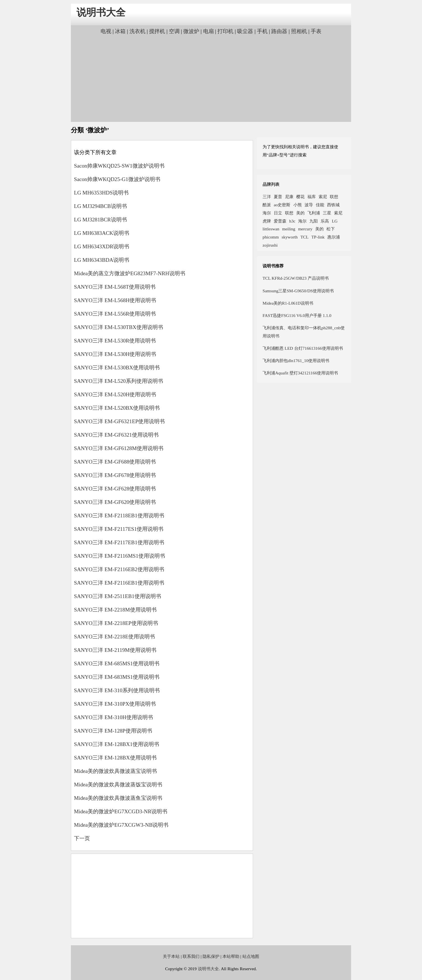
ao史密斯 (282, 205)
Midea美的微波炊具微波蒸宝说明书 (115, 771)
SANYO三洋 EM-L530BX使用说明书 (117, 368)
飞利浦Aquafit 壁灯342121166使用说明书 (300, 373)
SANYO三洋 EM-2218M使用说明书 (115, 610)
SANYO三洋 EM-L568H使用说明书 (115, 300)
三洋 (267, 197)
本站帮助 (231, 956)
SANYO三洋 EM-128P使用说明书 (113, 731)
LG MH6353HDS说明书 (101, 193)
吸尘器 (245, 31)
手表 (316, 31)
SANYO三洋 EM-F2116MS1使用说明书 (120, 556)
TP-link (318, 237)
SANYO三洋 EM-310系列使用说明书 (117, 690)
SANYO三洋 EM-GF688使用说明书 (115, 462)
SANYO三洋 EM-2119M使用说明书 (115, 650)
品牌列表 (271, 184)
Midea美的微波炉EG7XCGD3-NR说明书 (121, 811)
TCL (304, 237)
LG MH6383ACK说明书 (102, 233)
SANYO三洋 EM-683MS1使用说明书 (117, 677)
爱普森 (280, 221)
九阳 (314, 221)
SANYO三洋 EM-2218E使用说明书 (114, 637)
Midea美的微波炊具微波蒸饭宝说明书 (118, 785)
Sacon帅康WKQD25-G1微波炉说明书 (117, 179)
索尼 (323, 197)
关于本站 (171, 956)
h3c (292, 221)
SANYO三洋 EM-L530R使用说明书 (115, 341)
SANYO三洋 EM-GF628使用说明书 (115, 489)
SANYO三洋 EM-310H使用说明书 (113, 717)
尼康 (289, 197)
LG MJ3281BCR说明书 (100, 220)
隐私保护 (211, 956)
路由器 (279, 31)
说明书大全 (101, 12)
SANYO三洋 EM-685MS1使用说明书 (117, 663)
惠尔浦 (334, 237)
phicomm (271, 237)
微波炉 (191, 31)
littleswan (271, 229)
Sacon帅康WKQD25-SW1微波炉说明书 (119, 166)
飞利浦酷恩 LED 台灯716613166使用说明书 (303, 348)
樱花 (300, 197)
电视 (106, 31)
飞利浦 (314, 213)
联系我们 (191, 956)
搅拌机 (157, 31)
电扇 (208, 31)
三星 (327, 213)
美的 (300, 213)
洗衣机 (137, 31)
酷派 (267, 205)
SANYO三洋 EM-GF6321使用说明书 (116, 435)
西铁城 (333, 205)
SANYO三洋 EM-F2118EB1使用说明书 (119, 516)
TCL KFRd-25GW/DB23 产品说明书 (296, 278)
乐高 (325, 221)
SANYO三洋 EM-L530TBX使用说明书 (119, 327)
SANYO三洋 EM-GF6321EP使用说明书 (119, 421)
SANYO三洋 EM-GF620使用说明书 (115, 502)
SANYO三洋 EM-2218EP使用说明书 (116, 623)
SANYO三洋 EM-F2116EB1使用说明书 (119, 583)
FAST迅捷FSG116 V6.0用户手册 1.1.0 (297, 315)
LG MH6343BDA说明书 (102, 260)
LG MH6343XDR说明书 (102, 246)
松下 (331, 229)
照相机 (299, 31)
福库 (312, 197)
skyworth (290, 237)
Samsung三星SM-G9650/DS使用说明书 (298, 291)
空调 (174, 31)
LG (335, 221)
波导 (309, 205)
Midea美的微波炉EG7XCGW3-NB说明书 (121, 825)
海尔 (267, 213)
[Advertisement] (211, 78)
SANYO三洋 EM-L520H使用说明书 (115, 394)
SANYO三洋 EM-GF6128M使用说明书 (119, 448)
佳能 (320, 205)
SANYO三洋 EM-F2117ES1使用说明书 (119, 529)
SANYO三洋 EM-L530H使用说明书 (115, 354)
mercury (305, 229)
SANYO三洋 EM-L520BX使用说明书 (117, 408)
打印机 (225, 31)
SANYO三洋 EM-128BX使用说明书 (115, 758)
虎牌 (267, 221)
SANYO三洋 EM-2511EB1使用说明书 (118, 596)
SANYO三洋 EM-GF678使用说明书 (115, 475)
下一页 (82, 838)
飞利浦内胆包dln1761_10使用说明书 (296, 361)
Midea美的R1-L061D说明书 (288, 303)
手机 (262, 31)
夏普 (278, 197)
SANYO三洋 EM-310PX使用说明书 (115, 704)
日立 (278, 213)
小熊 (298, 205)
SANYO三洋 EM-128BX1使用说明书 (117, 744)
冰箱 (120, 31)
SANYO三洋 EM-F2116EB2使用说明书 (119, 569)
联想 (334, 197)
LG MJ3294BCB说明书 (100, 206)
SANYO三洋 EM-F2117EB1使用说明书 (119, 542)
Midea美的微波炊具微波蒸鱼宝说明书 (118, 798)
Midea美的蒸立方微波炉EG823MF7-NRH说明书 (130, 273)
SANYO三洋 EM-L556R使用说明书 (115, 314)
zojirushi (270, 245)
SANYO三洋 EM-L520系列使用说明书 (119, 381)
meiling (289, 229)
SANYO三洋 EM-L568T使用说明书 (115, 287)
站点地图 (251, 956)
